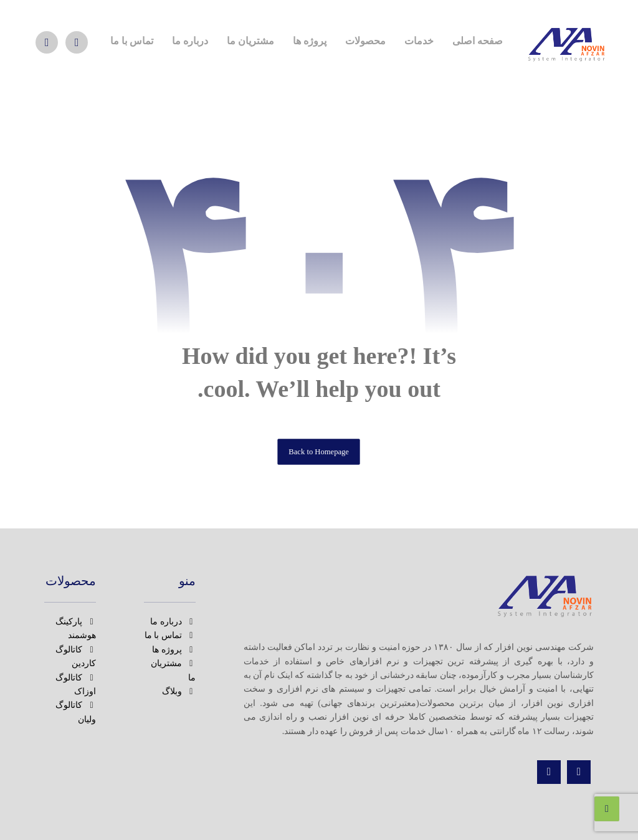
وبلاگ (179, 691)
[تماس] (549, 772)
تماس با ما (170, 635)
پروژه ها (174, 650)
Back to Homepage (319, 451)
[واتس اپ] (47, 42)
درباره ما (173, 622)
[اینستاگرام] (77, 42)
